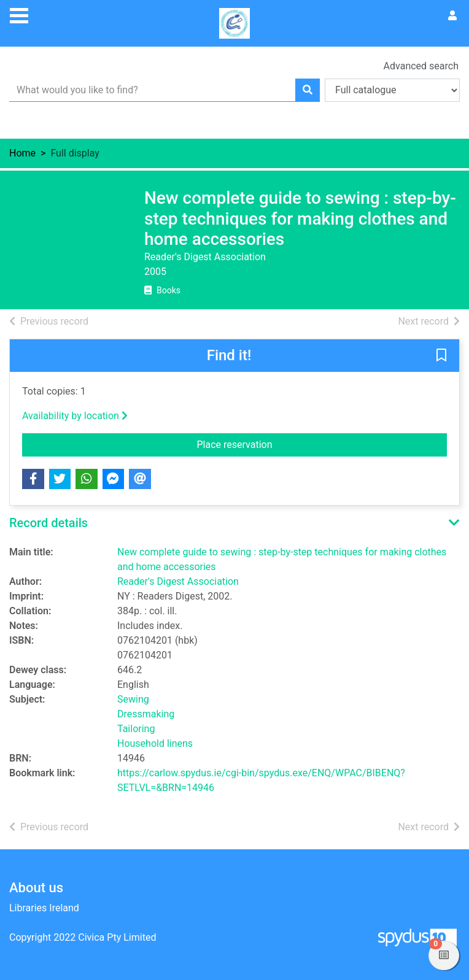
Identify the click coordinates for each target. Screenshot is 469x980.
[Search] (308, 90)
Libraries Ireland (44, 908)
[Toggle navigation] (19, 14)
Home (22, 153)
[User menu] (452, 16)
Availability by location (75, 416)
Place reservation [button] (322, 444)
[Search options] (392, 90)
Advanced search (421, 66)
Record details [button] (48, 523)
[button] (441, 356)
